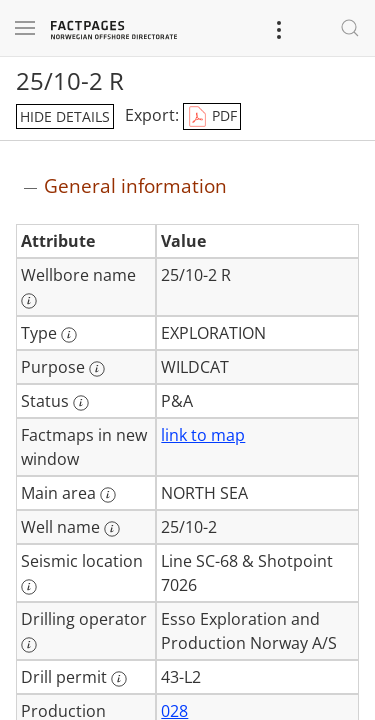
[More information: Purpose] (97, 369)
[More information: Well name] (112, 529)
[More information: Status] (81, 403)
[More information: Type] (69, 335)
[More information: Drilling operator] (29, 645)
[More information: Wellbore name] (29, 301)
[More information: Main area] (108, 495)
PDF (212, 117)
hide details (65, 116)
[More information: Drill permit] (119, 679)
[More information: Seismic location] (29, 587)
